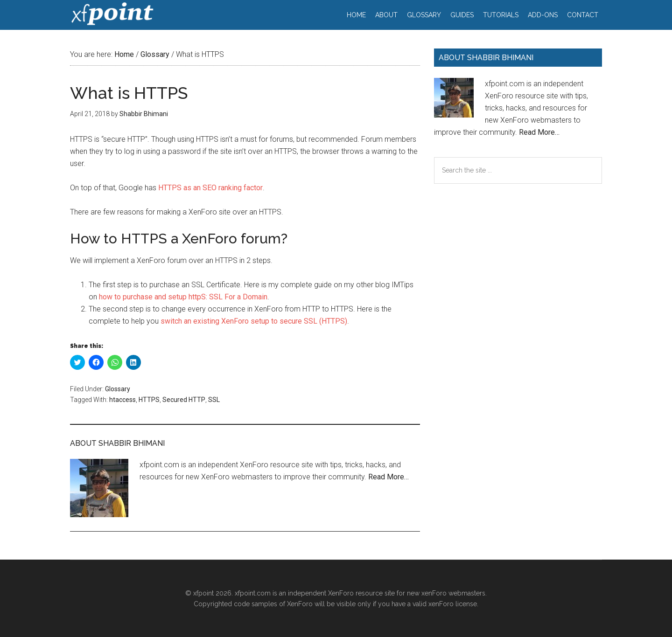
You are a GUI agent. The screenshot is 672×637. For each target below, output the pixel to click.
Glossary (118, 389)
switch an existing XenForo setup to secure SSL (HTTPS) (254, 321)
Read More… (388, 477)
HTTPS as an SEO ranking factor (210, 188)
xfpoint (112, 14)
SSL (214, 400)
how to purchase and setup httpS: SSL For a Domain (183, 297)
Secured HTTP (184, 400)
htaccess (122, 400)
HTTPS (149, 400)
